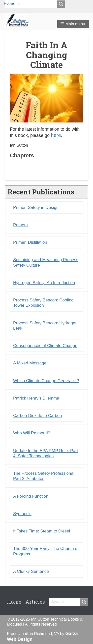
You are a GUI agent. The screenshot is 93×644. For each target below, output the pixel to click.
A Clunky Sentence (31, 571)
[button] (73, 24)
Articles (35, 602)
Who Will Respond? (32, 433)
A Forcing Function (31, 496)
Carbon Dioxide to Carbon (38, 416)
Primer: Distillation (30, 242)
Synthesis (22, 514)
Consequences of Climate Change (45, 346)
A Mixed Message (30, 363)
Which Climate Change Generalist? (46, 381)
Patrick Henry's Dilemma (36, 398)
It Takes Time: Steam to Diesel (42, 531)
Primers (20, 225)
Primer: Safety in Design (36, 207)
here (56, 135)
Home (9, 3)
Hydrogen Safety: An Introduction (44, 283)
